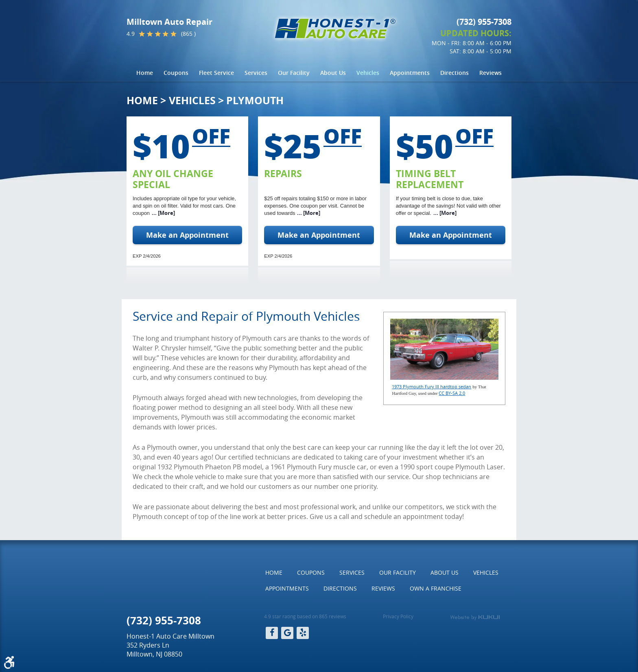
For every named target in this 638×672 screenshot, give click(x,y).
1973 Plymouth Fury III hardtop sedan (432, 386)
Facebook (272, 633)
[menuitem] (145, 73)
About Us (333, 73)
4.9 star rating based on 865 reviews (305, 616)
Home (145, 73)
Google (287, 633)
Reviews (491, 73)
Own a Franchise (436, 588)
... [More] (163, 213)
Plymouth (255, 100)
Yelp (303, 633)
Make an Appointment (187, 235)
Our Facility (294, 73)
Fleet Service (216, 73)
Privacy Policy (398, 616)
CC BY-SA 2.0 (452, 393)
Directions (454, 73)
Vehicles (368, 73)
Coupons (176, 73)
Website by (475, 617)
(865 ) (188, 34)
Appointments (410, 73)
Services (256, 73)
